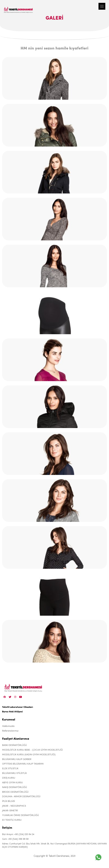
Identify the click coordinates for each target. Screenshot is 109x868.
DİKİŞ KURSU (9, 778)
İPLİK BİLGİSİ (9, 801)
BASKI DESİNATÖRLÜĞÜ (14, 745)
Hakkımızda (8, 726)
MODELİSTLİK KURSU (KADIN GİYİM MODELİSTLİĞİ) (29, 755)
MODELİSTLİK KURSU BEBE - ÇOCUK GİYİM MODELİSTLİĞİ (32, 750)
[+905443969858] (98, 857)
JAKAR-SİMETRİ (10, 811)
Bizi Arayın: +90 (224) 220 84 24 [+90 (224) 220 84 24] (18, 834)
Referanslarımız (10, 731)
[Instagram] (15, 697)
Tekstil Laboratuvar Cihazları (18, 707)
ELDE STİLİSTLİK (10, 769)
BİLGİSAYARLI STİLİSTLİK (14, 773)
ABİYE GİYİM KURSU (12, 783)
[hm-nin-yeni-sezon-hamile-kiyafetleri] (54, 78)
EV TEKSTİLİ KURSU (12, 820)
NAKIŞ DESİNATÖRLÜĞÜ (15, 787)
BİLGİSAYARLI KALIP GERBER (17, 759)
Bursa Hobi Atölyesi (12, 712)
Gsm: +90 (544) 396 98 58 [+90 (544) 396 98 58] (15, 839)
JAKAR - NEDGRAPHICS (14, 806)
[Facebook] (5, 697)
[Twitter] (10, 697)
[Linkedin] (21, 697)
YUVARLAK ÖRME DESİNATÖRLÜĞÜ (21, 815)
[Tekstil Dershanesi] (18, 7)
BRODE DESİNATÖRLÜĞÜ (15, 792)
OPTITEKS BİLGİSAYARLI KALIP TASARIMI (23, 764)
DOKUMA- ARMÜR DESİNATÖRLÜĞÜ (21, 797)
